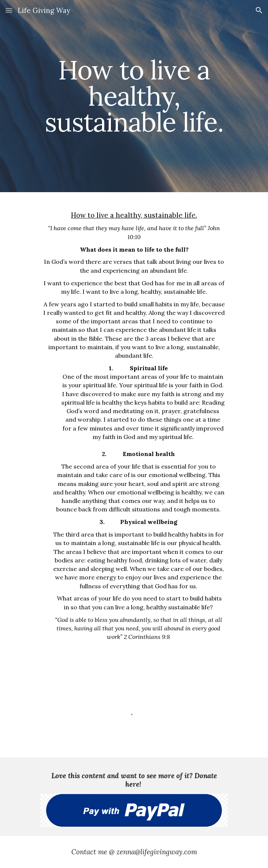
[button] (9, 10)
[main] (134, 96)
